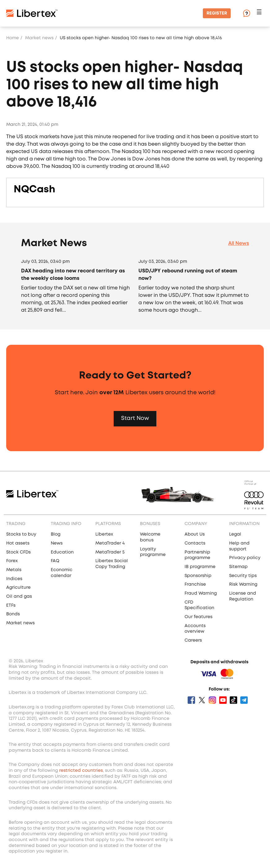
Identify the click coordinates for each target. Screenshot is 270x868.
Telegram (244, 700)
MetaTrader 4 (110, 543)
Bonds (13, 614)
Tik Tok (233, 700)
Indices (14, 579)
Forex (12, 561)
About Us (195, 534)
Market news (39, 38)
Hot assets (18, 543)
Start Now (135, 418)
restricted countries (81, 771)
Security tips (243, 576)
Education (62, 552)
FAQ (55, 561)
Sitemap (238, 567)
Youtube (223, 700)
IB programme (200, 567)
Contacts (195, 543)
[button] (260, 13)
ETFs (11, 605)
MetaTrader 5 (110, 552)
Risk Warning (243, 584)
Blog (56, 534)
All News (239, 244)
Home (13, 38)
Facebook (191, 700)
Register (217, 13)
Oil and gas (19, 596)
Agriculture (18, 588)
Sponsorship (198, 576)
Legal (235, 534)
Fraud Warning (201, 593)
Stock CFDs (18, 552)
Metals (14, 570)
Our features (198, 617)
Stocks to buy (21, 534)
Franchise (195, 584)
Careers (193, 640)
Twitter (202, 700)
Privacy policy (245, 558)
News (57, 543)
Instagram (212, 700)
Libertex (104, 534)
